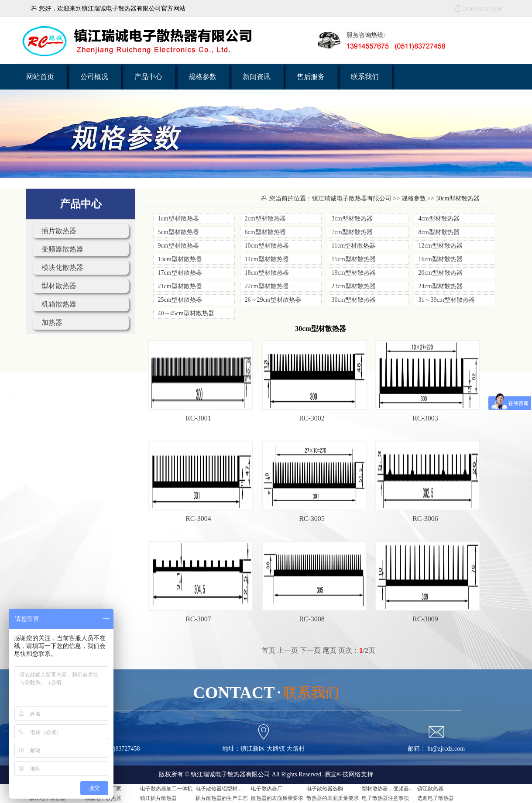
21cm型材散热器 (180, 286)
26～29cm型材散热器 (273, 300)
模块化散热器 (62, 267)
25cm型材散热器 (180, 300)
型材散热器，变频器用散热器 (396, 789)
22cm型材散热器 (267, 286)
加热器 (52, 322)
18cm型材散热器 (267, 273)
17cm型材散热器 (180, 273)
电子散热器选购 (325, 789)
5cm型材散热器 (178, 232)
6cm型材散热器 (265, 232)
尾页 (329, 650)
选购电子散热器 (436, 798)
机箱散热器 (59, 304)
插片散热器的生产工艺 (222, 798)
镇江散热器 (430, 789)
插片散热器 (59, 231)
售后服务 (311, 77)
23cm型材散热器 (354, 286)
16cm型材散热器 (441, 259)
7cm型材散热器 (352, 232)
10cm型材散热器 (267, 246)
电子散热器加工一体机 (166, 789)
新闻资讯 (257, 77)
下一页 (310, 650)
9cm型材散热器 (178, 246)
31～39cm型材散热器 (447, 300)
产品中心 (148, 77)
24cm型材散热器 (441, 286)
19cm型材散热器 (354, 273)
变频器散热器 (62, 249)
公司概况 (94, 77)
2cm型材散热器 (265, 219)
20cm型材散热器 (441, 273)
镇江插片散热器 (158, 798)
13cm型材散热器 (180, 259)
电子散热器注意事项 (385, 798)
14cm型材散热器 (267, 259)
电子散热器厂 (267, 789)
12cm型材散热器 (441, 246)
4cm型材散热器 (439, 219)
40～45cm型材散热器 (186, 313)
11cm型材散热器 (354, 246)
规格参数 (203, 77)
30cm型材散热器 (354, 300)
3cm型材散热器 (352, 219)
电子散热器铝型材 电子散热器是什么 (238, 789)
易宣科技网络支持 (349, 774)
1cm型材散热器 (178, 219)
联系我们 (365, 77)
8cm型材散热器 (439, 232)
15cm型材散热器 (354, 259)
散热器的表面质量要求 (277, 798)
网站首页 (40, 77)
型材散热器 (59, 286)
